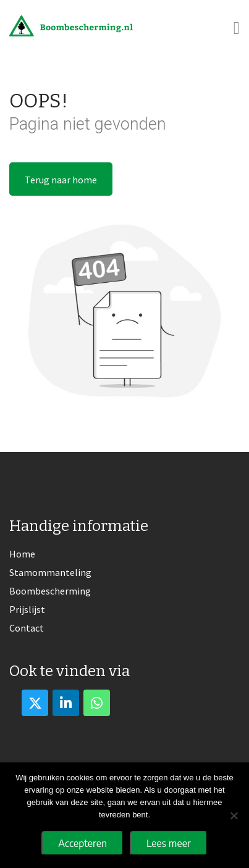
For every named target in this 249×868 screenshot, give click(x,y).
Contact (27, 628)
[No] (234, 816)
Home (22, 554)
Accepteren (82, 843)
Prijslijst (27, 609)
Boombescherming (50, 591)
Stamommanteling (50, 572)
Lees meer (169, 843)
